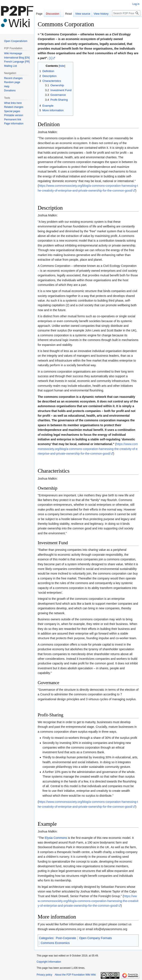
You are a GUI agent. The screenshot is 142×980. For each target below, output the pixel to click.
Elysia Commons (56, 838)
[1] (51, 58)
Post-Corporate (66, 938)
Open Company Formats (95, 938)
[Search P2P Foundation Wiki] (126, 13)
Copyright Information (49, 962)
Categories (46, 938)
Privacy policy (44, 975)
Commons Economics (55, 943)
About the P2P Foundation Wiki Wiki (75, 975)
